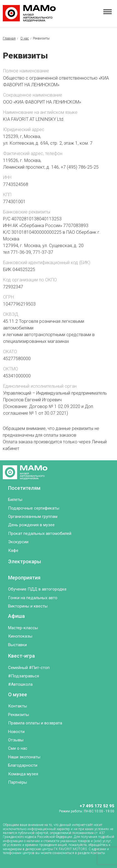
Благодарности (23, 765)
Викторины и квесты (28, 606)
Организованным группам (33, 517)
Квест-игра (21, 656)
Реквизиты (19, 715)
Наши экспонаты (24, 757)
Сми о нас (18, 748)
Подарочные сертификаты (34, 508)
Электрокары (25, 561)
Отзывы (16, 740)
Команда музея (23, 774)
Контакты (18, 706)
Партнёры (18, 782)
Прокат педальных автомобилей (40, 533)
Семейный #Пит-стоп (29, 668)
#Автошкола (20, 684)
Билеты (15, 500)
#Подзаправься (24, 676)
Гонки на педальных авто (33, 598)
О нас (25, 38)
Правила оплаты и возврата (35, 723)
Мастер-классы (23, 628)
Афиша (16, 616)
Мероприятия (24, 578)
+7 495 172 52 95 (97, 806)
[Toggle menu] (108, 12)
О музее (18, 694)
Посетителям (24, 488)
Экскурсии (18, 542)
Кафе (13, 550)
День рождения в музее (31, 525)
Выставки (17, 645)
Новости (16, 732)
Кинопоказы (20, 636)
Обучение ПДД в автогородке (37, 589)
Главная (9, 38)
